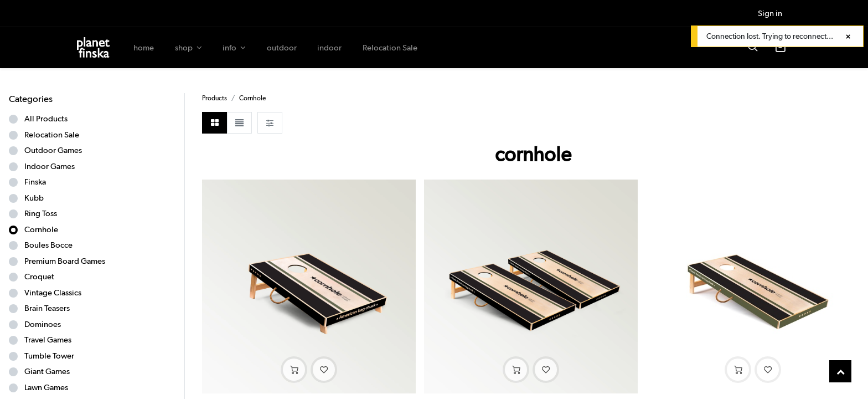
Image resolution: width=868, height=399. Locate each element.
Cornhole (41, 229)
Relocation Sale (52, 135)
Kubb (34, 198)
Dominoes (43, 324)
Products (215, 98)
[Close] (848, 37)
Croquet (39, 277)
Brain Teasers (47, 308)
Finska (35, 182)
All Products (46, 119)
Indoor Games (50, 166)
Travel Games (48, 340)
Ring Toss (41, 213)
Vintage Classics (53, 293)
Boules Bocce (48, 245)
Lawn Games (46, 387)
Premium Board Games (65, 261)
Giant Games (47, 371)
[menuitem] (144, 48)
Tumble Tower (49, 356)
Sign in (770, 13)
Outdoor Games (53, 150)
